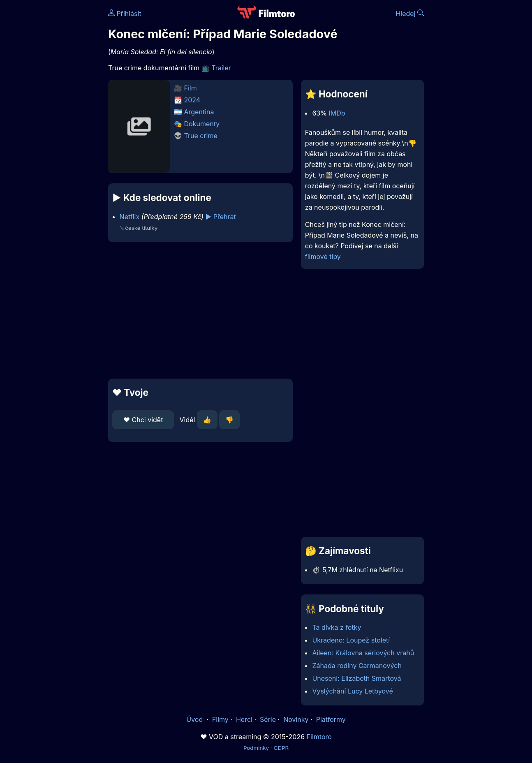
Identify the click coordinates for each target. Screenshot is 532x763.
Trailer (221, 68)
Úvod (195, 719)
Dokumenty (202, 124)
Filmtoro (319, 737)
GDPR (281, 748)
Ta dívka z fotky (337, 627)
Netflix (130, 217)
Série (268, 719)
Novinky (296, 719)
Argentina (199, 112)
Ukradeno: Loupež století (351, 640)
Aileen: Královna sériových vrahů (363, 653)
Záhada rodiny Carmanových (357, 666)
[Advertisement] (200, 310)
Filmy (220, 719)
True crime (201, 136)
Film (191, 88)
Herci (244, 719)
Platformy (331, 719)
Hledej (410, 14)
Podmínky (256, 748)
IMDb (337, 113)
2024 (192, 100)
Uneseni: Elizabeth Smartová (356, 678)
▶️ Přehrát (221, 217)
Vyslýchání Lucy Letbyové (352, 691)
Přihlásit (125, 14)
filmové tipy (323, 257)
